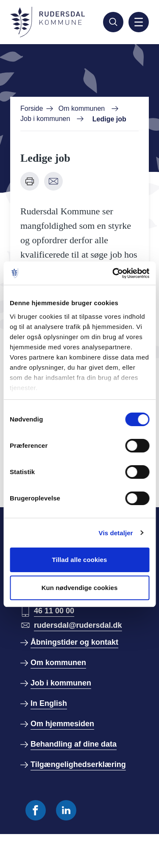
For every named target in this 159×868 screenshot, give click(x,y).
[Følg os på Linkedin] (66, 810)
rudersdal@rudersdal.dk (78, 625)
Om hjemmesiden (62, 724)
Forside (32, 108)
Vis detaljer (116, 533)
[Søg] (113, 22)
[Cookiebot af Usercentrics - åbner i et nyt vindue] (113, 273)
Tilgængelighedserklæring (78, 764)
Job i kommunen (45, 119)
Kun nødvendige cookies (80, 588)
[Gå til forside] (47, 22)
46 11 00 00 (54, 611)
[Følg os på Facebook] (36, 810)
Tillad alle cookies (79, 560)
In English (49, 703)
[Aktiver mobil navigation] (139, 22)
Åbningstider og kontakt (74, 642)
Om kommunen (82, 108)
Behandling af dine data (74, 744)
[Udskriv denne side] (30, 181)
